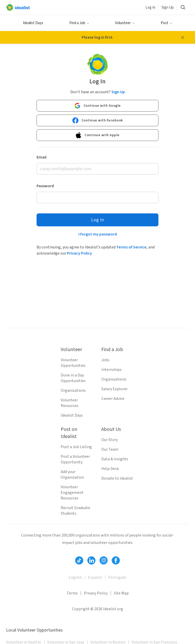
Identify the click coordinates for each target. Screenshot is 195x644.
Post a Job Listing (76, 447)
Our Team (110, 449)
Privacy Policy (79, 253)
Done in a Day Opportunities (73, 378)
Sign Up (168, 7)
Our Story (110, 440)
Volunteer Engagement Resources (72, 493)
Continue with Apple (97, 135)
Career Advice (113, 399)
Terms (72, 593)
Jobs (105, 360)
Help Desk (110, 469)
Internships (111, 370)
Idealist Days (33, 23)
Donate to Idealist (117, 478)
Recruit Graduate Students (75, 511)
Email (42, 157)
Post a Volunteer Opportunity (75, 459)
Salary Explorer (115, 389)
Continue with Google (98, 106)
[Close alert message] (183, 37)
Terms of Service (131, 247)
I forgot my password (98, 234)
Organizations (73, 390)
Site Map (121, 593)
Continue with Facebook (98, 120)
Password (45, 186)
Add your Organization (72, 475)
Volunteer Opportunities (73, 363)
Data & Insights (115, 459)
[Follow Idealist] (79, 560)
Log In (150, 7)
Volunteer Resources (70, 403)
